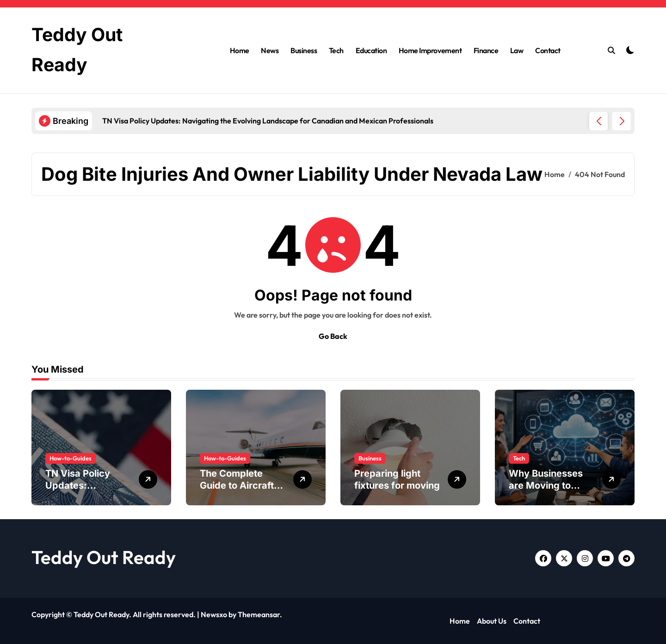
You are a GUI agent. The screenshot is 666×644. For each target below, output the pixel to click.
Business (304, 50)
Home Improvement (430, 50)
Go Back (333, 336)
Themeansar (259, 614)
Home (240, 50)
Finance (486, 50)
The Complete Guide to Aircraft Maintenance (237, 485)
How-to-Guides (71, 458)
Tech (336, 50)
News (270, 50)
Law (517, 50)
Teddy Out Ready (104, 557)
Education (371, 50)
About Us (492, 621)
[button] (622, 121)
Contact (548, 50)
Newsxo (214, 614)
